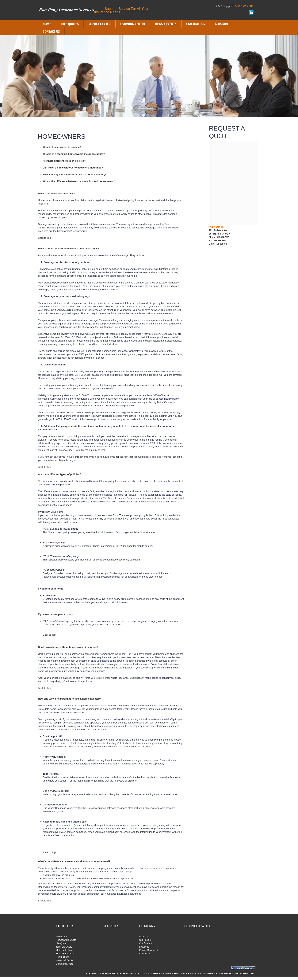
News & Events (166, 24)
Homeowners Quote (66, 940)
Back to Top (44, 238)
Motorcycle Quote (65, 950)
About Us (144, 937)
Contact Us (51, 31)
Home (47, 24)
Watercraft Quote (65, 960)
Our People (145, 940)
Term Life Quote (64, 947)
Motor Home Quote (66, 954)
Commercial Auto (65, 964)
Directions (222, 244)
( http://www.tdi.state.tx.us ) (155, 498)
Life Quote (61, 943)
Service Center (99, 24)
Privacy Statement (148, 950)
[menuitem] (47, 24)
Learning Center (133, 24)
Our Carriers (145, 943)
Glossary (222, 24)
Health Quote (63, 957)
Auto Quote (62, 937)
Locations (144, 947)
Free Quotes (70, 24)
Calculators (196, 24)
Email (213, 244)
